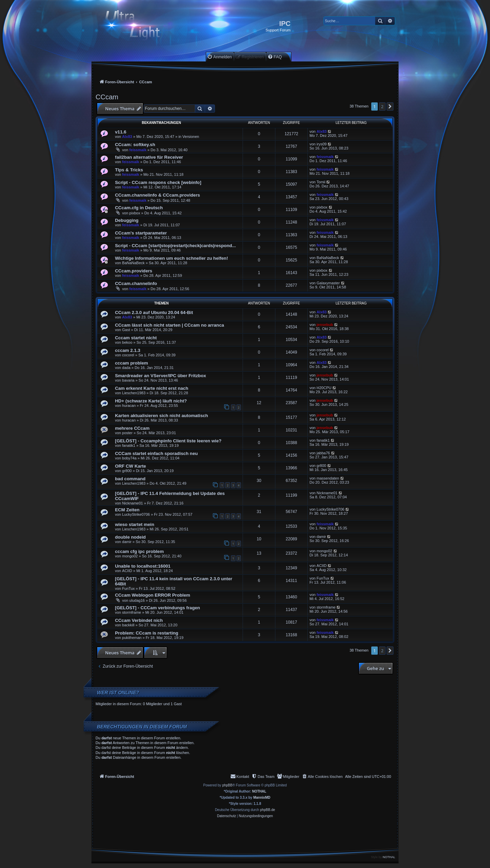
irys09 (322, 144)
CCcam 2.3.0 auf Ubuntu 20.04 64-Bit (154, 312)
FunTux (128, 588)
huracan (129, 405)
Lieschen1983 (134, 393)
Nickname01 (133, 503)
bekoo (127, 342)
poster (127, 433)
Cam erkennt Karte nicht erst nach (152, 388)
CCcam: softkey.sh (135, 145)
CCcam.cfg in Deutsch (139, 208)
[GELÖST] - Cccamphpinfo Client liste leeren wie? (168, 441)
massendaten (328, 478)
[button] (390, 106)
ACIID (127, 571)
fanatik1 (129, 445)
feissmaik (138, 150)
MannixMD (262, 798)
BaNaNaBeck (133, 263)
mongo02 (130, 556)
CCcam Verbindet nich (139, 620)
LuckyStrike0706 (136, 514)
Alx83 (127, 137)
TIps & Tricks (129, 170)
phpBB (227, 785)
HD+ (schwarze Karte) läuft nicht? (151, 401)
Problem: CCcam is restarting (147, 633)
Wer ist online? (118, 693)
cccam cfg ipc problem (139, 551)
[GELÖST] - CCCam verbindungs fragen (157, 608)
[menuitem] (219, 57)
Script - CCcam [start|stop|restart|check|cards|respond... (175, 246)
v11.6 (121, 132)
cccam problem (132, 363)
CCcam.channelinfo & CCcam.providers (157, 195)
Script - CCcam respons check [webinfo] (158, 182)
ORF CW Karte (131, 466)
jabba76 (323, 453)
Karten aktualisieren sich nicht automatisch (162, 416)
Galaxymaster (328, 283)
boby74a (129, 458)
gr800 (127, 471)
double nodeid (130, 537)
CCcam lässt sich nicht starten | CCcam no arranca (170, 325)
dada (126, 368)
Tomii (321, 182)
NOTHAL (259, 791)
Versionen (191, 137)
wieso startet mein (135, 524)
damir (127, 542)
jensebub (325, 325)
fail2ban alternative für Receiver (149, 157)
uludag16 (137, 600)
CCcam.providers (134, 271)
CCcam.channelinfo (136, 283)
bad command (130, 479)
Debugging (127, 220)
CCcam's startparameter (141, 233)
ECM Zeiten (127, 510)
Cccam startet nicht (136, 338)
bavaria (128, 380)
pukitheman (132, 638)
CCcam (107, 97)
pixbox (135, 213)
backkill (128, 625)
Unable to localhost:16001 (143, 566)
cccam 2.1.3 (128, 350)
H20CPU (324, 388)
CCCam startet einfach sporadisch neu (156, 453)
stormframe (132, 612)
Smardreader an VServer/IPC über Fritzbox (161, 376)
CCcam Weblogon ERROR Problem (153, 595)
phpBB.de (268, 810)
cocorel (128, 355)
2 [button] (382, 106)
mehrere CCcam (132, 428)
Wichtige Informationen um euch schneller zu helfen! (171, 258)
